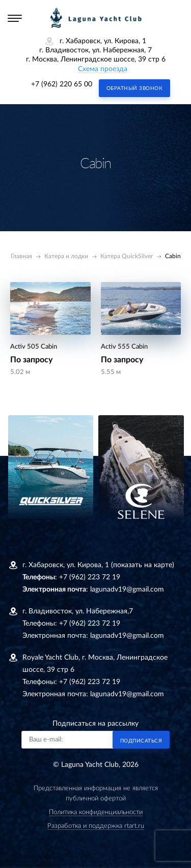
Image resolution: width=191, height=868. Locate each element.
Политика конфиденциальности (96, 812)
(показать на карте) (143, 565)
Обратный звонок (135, 88)
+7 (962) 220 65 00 (62, 84)
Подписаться (141, 741)
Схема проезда (103, 69)
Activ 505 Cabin (34, 347)
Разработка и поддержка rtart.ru (96, 826)
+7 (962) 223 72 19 (90, 577)
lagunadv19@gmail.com (127, 590)
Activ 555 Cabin (124, 347)
